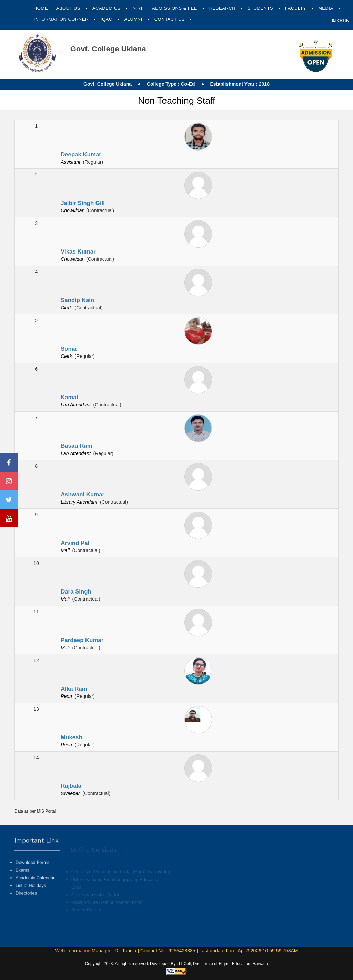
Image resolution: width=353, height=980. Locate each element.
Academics (107, 8)
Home (41, 8)
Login (341, 20)
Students (261, 8)
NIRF (138, 8)
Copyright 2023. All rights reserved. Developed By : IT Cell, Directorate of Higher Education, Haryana (177, 964)
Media (326, 8)
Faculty (296, 8)
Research (223, 8)
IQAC (107, 19)
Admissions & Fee (175, 8)
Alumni (134, 19)
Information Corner (62, 19)
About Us (69, 8)
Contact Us (170, 19)
